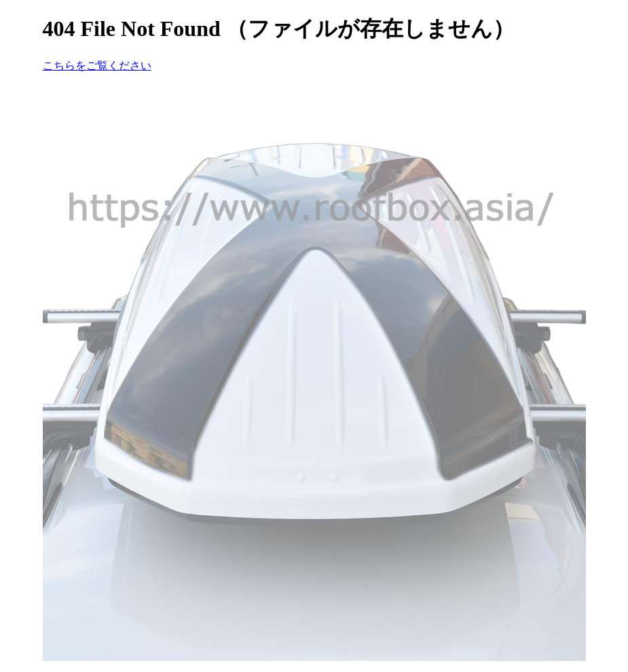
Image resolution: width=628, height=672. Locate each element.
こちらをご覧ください (97, 66)
